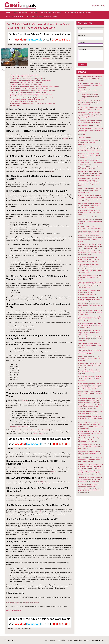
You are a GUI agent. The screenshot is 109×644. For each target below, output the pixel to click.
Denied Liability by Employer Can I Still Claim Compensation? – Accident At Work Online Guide (90, 85)
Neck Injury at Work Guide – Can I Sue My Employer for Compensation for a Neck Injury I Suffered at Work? (90, 460)
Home (8, 13)
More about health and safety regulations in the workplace (23, 603)
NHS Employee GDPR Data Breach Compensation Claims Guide (90, 96)
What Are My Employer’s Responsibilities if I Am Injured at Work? (28, 92)
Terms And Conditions (84, 138)
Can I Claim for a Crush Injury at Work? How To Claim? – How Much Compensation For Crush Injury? (89, 292)
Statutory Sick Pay (47, 58)
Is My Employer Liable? (14, 17)
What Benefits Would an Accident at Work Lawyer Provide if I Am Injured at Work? (33, 104)
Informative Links (15, 105)
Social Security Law (44, 482)
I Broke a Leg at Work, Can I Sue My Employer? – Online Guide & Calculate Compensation (89, 156)
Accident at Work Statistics (14, 610)
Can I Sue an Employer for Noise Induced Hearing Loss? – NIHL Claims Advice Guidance (90, 79)
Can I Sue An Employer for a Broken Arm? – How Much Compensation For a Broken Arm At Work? (90, 339)
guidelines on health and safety (19, 427)
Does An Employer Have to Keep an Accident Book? (25, 96)
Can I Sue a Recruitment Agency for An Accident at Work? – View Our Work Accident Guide (89, 332)
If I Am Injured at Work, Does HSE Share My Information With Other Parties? (32, 98)
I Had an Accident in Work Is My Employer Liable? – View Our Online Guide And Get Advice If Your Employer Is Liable (90, 246)
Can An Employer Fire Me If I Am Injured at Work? (24, 102)
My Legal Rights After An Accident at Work (42, 17)
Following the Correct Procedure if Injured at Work (24, 75)
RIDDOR (66, 139)
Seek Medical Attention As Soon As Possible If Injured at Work (27, 79)
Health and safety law (38, 434)
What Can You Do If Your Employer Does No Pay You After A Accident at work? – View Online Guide (90, 491)
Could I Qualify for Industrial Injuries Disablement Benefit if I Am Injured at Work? (33, 90)
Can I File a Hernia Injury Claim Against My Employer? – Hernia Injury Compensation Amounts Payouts (90, 312)
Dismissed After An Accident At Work (78, 13)
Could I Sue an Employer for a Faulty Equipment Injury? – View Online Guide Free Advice (89, 359)
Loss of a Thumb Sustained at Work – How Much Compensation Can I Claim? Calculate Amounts (90, 190)
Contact (34, 13)
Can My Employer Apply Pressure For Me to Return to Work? (27, 100)
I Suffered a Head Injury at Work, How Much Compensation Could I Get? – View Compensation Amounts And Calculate (90, 173)
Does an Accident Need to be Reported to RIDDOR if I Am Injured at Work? (31, 94)
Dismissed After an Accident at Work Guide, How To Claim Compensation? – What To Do (89, 372)
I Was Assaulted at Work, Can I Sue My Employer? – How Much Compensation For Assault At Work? (90, 446)
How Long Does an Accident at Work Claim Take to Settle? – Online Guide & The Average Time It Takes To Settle (90, 407)
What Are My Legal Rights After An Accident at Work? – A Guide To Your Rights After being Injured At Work (89, 259)
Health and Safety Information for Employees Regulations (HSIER (31, 430)
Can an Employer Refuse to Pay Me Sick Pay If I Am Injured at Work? (30, 88)
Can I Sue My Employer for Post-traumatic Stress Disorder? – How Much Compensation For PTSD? (90, 352)
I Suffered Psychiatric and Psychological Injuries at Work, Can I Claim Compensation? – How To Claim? (90, 440)
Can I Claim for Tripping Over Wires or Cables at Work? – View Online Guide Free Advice (90, 306)
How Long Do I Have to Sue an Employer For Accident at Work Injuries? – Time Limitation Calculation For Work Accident (90, 400)
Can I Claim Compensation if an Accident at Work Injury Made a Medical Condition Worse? (90, 277)
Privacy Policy (82, 135)
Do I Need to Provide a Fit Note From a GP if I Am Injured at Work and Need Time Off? (34, 86)
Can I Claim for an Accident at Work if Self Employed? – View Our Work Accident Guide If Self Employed (90, 299)
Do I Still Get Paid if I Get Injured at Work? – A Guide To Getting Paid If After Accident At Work (90, 222)
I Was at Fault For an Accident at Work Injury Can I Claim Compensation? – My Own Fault (90, 453)
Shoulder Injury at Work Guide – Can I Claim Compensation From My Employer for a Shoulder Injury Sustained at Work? (90, 473)
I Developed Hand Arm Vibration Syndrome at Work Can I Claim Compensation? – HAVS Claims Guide (90, 103)
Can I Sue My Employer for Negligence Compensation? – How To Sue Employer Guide (90, 212)
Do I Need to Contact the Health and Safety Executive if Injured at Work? (30, 81)
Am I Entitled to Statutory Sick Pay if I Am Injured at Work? (26, 85)
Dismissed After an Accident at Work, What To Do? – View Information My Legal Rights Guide (90, 378)
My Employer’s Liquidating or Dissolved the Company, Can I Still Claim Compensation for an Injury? (90, 130)
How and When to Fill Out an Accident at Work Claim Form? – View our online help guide (90, 394)
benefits (52, 172)
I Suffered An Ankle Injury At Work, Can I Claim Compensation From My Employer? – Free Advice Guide (90, 433)
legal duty (25, 400)
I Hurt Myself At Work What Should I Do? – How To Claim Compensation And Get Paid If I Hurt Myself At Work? (90, 253)
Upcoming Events (20, 13)
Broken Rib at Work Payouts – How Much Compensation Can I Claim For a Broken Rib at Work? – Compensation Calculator (90, 149)
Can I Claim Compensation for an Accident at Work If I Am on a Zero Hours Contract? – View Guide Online (90, 271)
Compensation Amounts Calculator (88, 217)
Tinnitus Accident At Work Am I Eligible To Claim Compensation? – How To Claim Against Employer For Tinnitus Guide (90, 480)
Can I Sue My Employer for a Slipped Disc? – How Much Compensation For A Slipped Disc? (90, 345)
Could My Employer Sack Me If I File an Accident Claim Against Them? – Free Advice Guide (89, 365)
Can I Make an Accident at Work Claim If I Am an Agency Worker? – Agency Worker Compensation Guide (90, 326)
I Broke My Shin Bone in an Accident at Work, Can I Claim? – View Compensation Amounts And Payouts (90, 162)
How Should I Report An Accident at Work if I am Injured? (26, 77)
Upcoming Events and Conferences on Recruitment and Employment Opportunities (89, 142)
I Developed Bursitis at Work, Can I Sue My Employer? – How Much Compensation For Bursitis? (90, 418)
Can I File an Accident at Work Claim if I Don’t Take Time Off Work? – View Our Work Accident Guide (89, 319)
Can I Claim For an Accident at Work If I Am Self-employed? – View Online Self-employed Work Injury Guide (89, 206)
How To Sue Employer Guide (51, 13)
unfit (40, 511)
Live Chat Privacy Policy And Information (90, 125)
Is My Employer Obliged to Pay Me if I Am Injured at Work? (27, 83)
